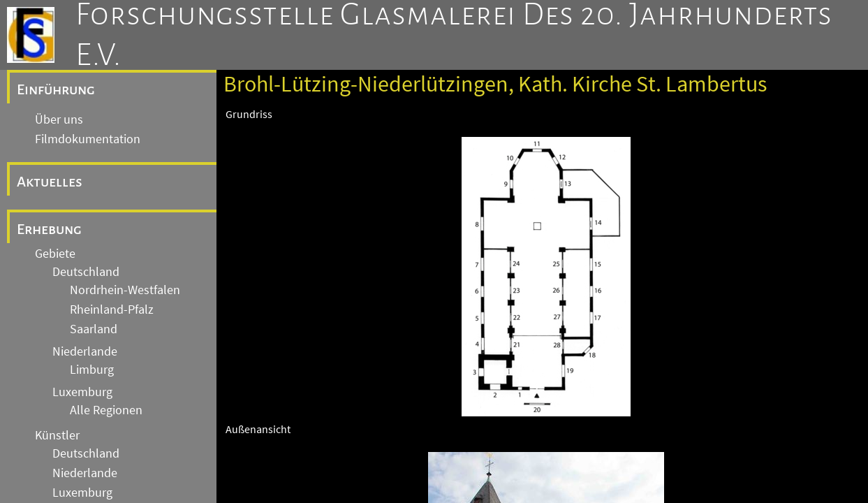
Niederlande (85, 351)
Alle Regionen (106, 410)
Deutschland (86, 272)
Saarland (94, 329)
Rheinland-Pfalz (112, 309)
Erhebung (49, 229)
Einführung (56, 89)
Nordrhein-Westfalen (125, 290)
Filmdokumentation (88, 139)
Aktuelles (50, 182)
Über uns (59, 119)
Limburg (92, 370)
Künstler (57, 435)
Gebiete (55, 254)
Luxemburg (82, 392)
